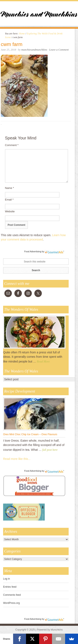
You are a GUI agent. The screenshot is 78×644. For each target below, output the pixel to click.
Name (9, 188)
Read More (43, 362)
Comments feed (12, 595)
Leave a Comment (59, 50)
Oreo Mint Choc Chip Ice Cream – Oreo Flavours (30, 434)
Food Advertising (33, 251)
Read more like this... (17, 459)
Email (9, 200)
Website (10, 211)
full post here (50, 450)
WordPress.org (11, 603)
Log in (7, 579)
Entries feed (10, 587)
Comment (12, 145)
